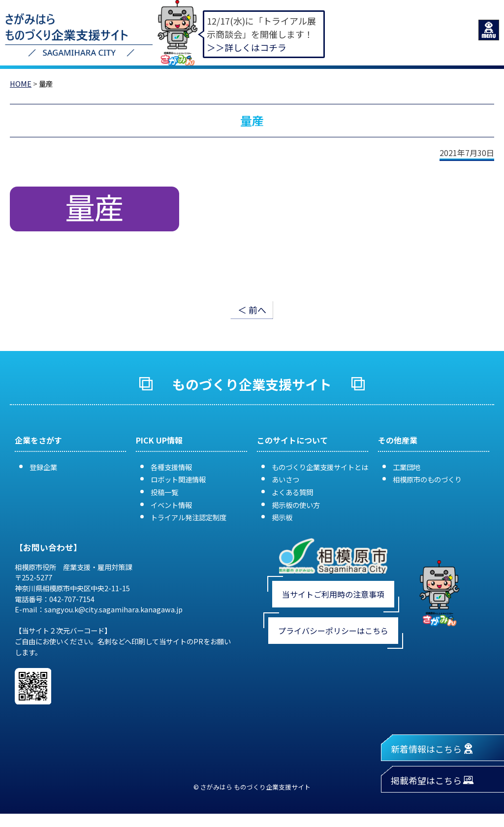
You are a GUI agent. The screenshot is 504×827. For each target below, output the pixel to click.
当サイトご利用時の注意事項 (333, 594)
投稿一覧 (164, 492)
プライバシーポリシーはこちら (333, 631)
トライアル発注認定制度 (189, 517)
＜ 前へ (252, 310)
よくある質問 (292, 492)
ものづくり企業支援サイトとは (320, 467)
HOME (21, 83)
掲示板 (282, 517)
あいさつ (285, 479)
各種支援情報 (171, 467)
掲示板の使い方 (296, 505)
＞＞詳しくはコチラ (247, 47)
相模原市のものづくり (427, 479)
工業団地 (407, 467)
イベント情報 (171, 505)
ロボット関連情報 (178, 479)
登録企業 (43, 467)
